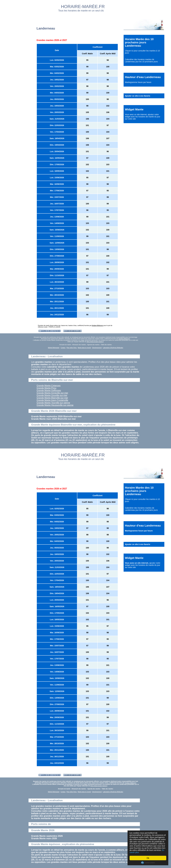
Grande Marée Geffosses (49, 390)
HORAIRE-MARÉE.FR (83, 7)
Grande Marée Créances (49, 386)
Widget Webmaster (54, 348)
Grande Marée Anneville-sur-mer (52, 393)
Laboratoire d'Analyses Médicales (113, 348)
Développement (97, 348)
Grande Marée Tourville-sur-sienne (53, 403)
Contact (63, 348)
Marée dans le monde (84, 348)
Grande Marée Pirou (47, 388)
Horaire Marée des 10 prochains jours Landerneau (139, 42)
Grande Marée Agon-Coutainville (52, 400)
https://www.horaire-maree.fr (95, 342)
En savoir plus (145, 852)
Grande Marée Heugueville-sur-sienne (55, 405)
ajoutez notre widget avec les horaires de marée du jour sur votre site (143, 117)
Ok (148, 858)
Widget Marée (134, 109)
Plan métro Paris (72, 348)
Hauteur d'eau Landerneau (143, 77)
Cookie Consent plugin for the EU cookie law (148, 863)
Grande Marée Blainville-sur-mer (52, 398)
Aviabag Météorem (98, 326)
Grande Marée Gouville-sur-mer (52, 395)
